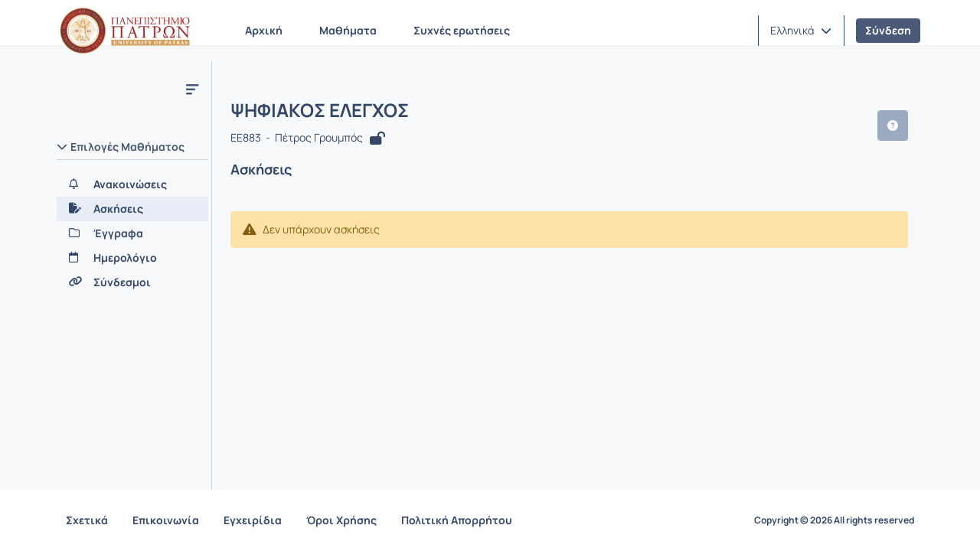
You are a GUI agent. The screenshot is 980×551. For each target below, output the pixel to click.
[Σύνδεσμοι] (132, 282)
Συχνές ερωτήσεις (462, 30)
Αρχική (264, 30)
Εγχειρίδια (253, 520)
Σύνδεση (888, 30)
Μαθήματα (348, 30)
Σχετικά (87, 520)
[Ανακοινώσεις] (132, 184)
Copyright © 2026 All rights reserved (834, 520)
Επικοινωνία (166, 520)
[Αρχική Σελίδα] (125, 31)
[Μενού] (192, 89)
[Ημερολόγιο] (132, 258)
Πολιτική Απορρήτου (457, 520)
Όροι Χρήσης (341, 520)
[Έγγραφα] (132, 233)
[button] (801, 31)
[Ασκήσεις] (132, 209)
